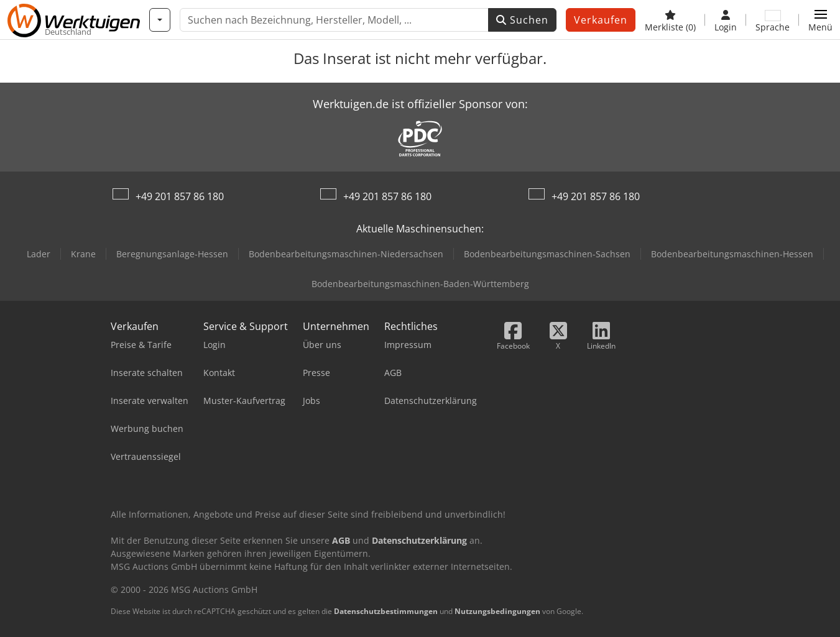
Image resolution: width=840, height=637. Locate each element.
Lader (39, 254)
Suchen (522, 20)
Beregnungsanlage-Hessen (172, 254)
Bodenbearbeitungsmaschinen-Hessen (732, 254)
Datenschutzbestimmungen (386, 611)
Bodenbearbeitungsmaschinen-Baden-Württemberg (420, 284)
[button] (820, 20)
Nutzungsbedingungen (497, 611)
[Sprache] (773, 20)
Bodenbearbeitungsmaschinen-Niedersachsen (346, 254)
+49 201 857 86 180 (180, 196)
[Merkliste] (670, 20)
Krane (83, 254)
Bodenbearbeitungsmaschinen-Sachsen (547, 254)
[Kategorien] (160, 20)
